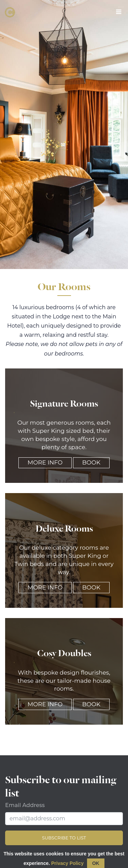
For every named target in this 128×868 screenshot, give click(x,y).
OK (96, 863)
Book (91, 462)
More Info (45, 462)
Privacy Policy (67, 863)
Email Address (25, 805)
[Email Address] (64, 819)
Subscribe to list (64, 838)
